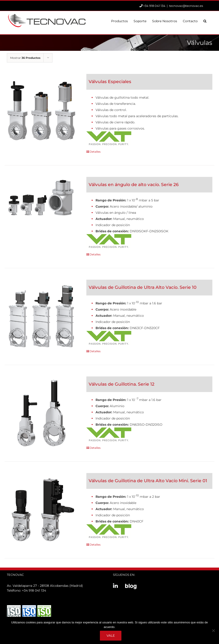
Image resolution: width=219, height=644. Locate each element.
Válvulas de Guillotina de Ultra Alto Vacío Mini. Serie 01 (148, 481)
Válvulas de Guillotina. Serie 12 (122, 384)
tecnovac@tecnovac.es (186, 6)
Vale (111, 636)
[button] (205, 21)
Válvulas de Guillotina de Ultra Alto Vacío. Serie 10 (143, 287)
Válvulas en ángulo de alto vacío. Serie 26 (134, 185)
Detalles (95, 152)
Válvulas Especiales (110, 82)
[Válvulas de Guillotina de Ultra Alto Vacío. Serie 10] (41, 316)
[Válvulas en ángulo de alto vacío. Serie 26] (41, 197)
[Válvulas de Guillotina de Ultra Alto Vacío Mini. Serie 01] (41, 510)
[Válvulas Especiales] (41, 111)
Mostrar (25, 58)
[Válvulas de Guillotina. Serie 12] (41, 413)
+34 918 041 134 (34, 590)
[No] (213, 630)
